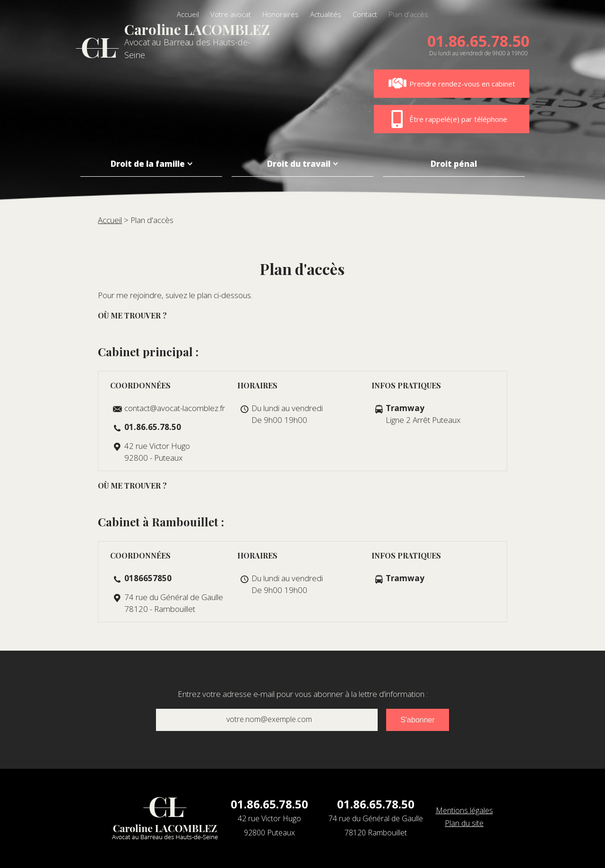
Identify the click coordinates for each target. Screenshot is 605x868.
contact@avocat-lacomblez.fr (175, 408)
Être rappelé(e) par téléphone (448, 119)
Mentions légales (464, 810)
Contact (365, 14)
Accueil (188, 14)
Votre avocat (231, 14)
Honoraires (281, 14)
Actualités (326, 14)
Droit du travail (299, 164)
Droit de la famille (148, 164)
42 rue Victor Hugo (269, 826)
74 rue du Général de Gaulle (376, 826)
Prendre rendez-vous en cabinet (452, 84)
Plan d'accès (408, 14)
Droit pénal (454, 164)
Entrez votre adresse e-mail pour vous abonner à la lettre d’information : (303, 694)
